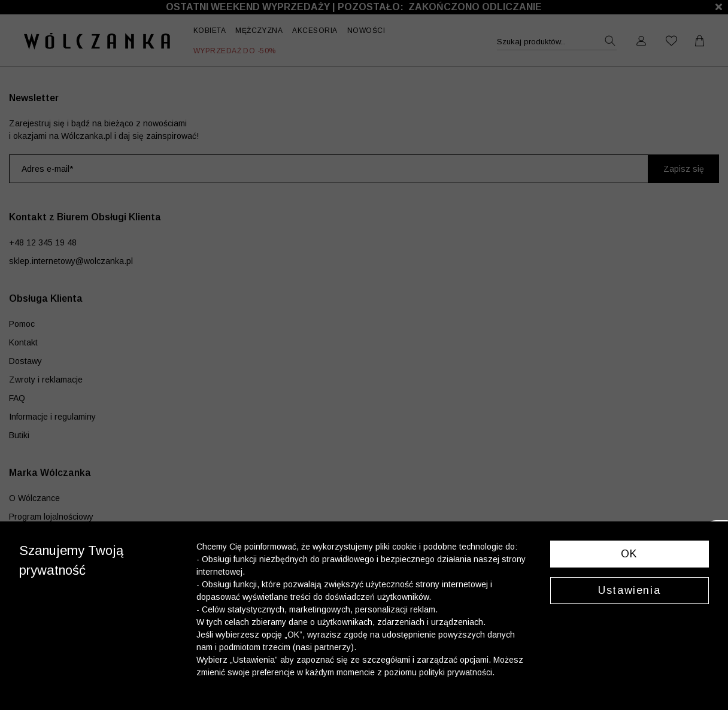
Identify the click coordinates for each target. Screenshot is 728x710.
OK (630, 554)
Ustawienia (629, 590)
